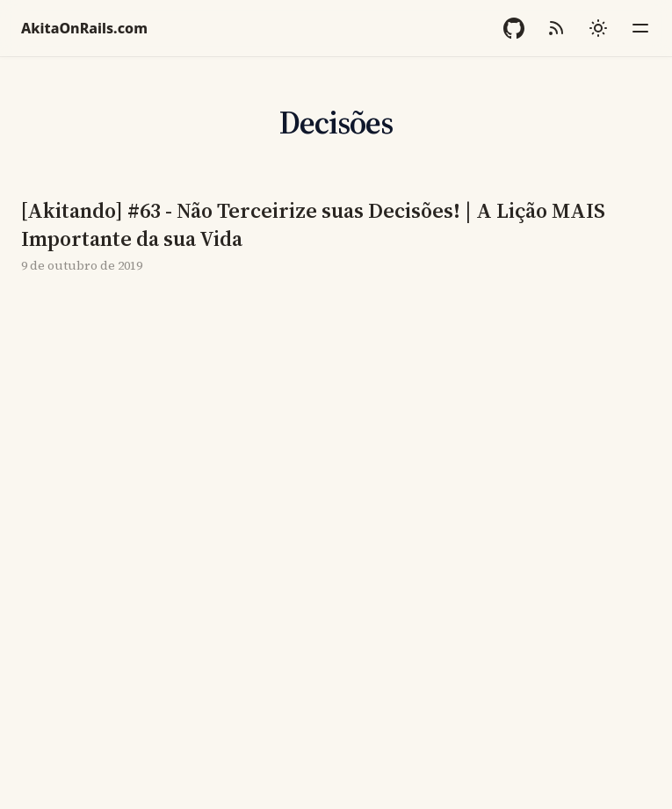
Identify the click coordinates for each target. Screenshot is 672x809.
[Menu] (640, 28)
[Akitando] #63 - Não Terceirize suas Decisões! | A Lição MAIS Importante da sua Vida (313, 225)
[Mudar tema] (598, 28)
